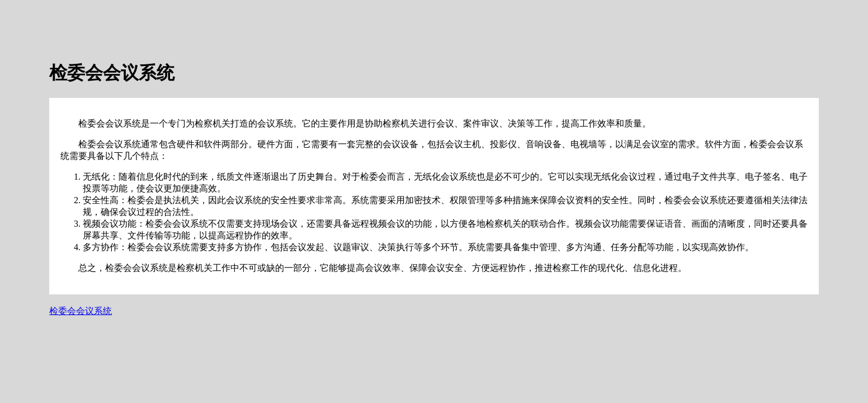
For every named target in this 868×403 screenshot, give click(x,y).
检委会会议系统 (81, 311)
